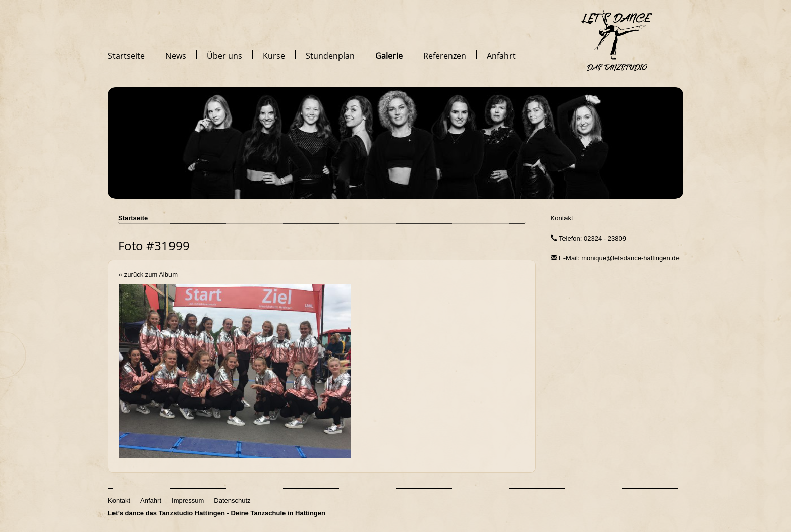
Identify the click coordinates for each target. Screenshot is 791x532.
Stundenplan (330, 56)
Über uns (224, 56)
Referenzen (445, 56)
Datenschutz (232, 500)
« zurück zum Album (148, 275)
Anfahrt (501, 56)
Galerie (389, 56)
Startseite (126, 56)
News (176, 56)
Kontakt (562, 218)
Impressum (188, 500)
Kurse (274, 56)
